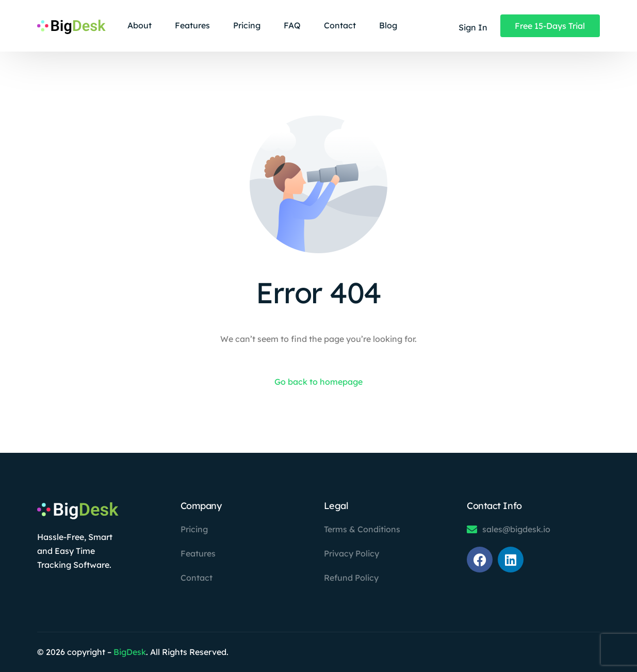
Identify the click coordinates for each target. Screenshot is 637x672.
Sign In (473, 27)
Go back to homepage (319, 382)
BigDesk (130, 652)
